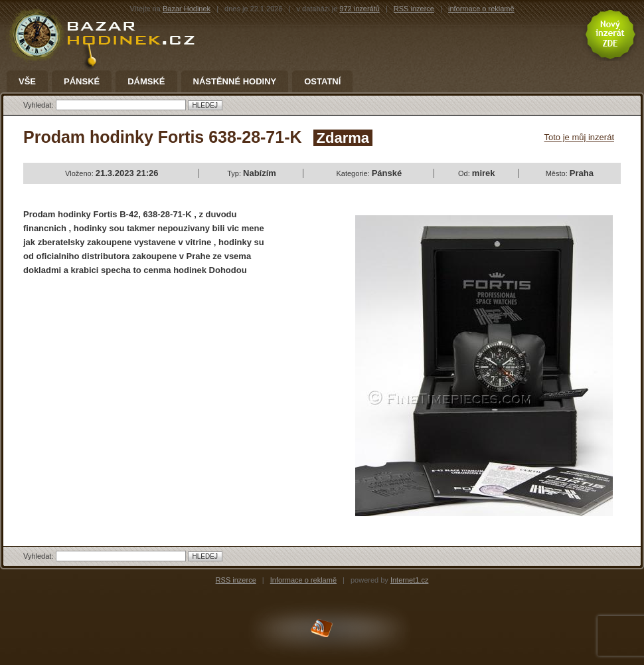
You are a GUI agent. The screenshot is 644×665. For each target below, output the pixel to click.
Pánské (82, 82)
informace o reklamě (481, 9)
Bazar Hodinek (187, 9)
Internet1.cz (409, 580)
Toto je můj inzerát (580, 137)
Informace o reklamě (303, 580)
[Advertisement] (135, 383)
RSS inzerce (414, 9)
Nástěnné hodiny (235, 82)
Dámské (146, 82)
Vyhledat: (40, 105)
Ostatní (322, 82)
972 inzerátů (360, 9)
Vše (27, 82)
